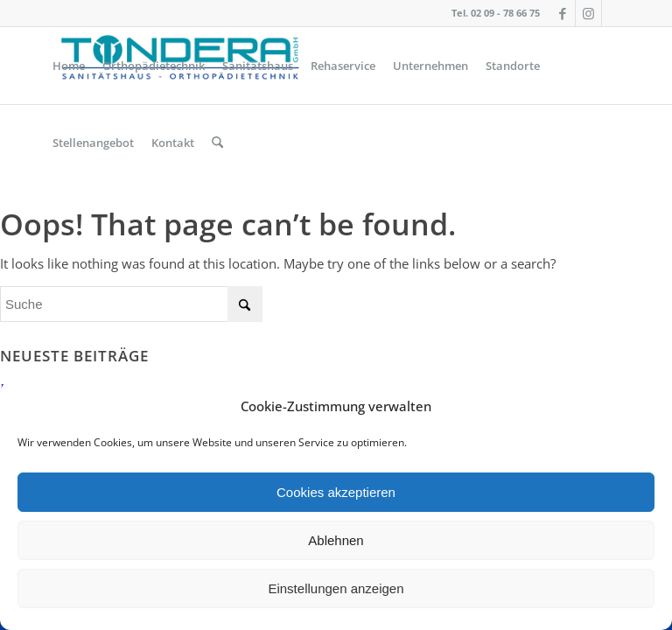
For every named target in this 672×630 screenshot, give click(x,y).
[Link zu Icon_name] (615, 13)
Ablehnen (336, 540)
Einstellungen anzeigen (336, 588)
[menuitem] (69, 66)
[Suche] (217, 143)
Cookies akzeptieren (336, 492)
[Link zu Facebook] (562, 13)
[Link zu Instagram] (588, 13)
